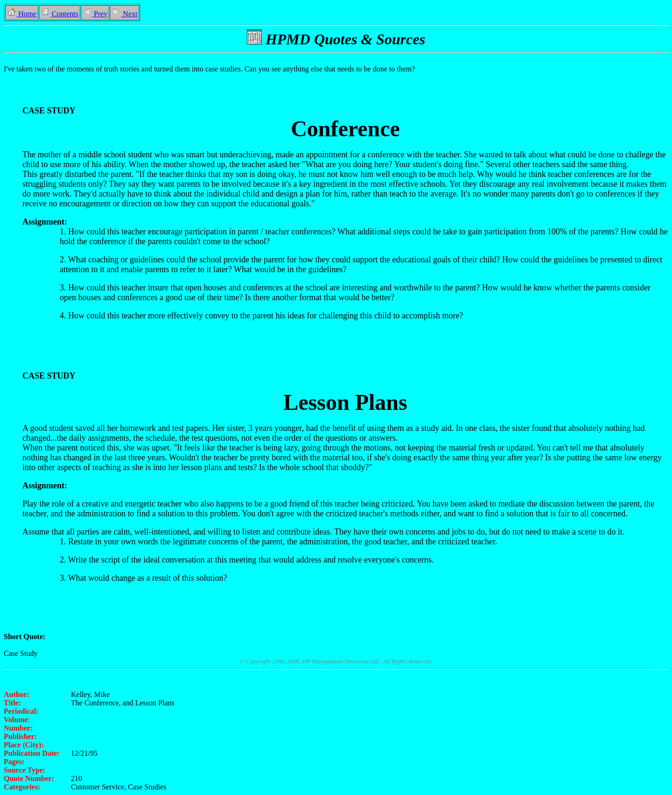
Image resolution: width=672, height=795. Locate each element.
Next (124, 14)
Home (21, 14)
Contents (59, 14)
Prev (95, 14)
